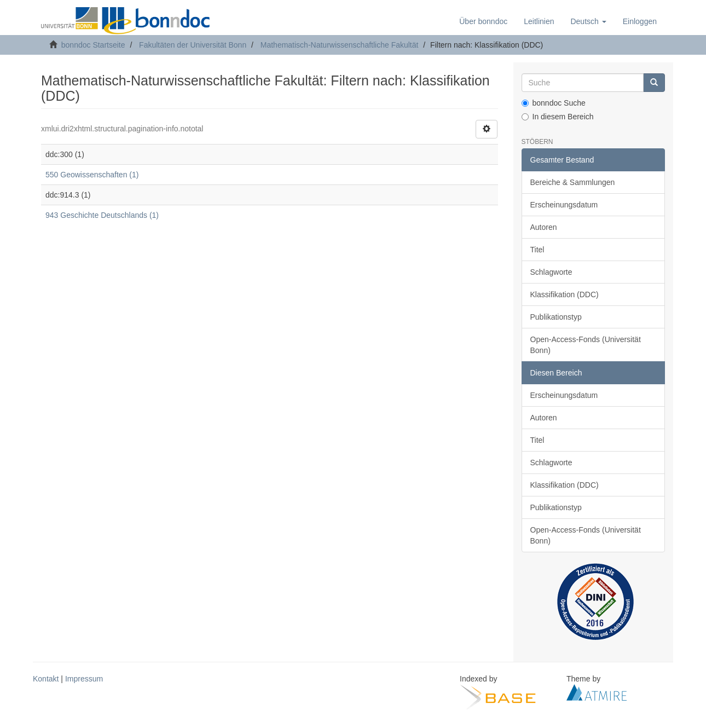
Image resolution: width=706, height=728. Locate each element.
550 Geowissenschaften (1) (92, 175)
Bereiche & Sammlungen (573, 182)
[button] (588, 21)
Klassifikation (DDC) (565, 294)
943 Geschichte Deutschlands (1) (102, 215)
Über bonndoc (483, 21)
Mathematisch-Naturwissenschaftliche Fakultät (340, 45)
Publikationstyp (556, 317)
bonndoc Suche (554, 103)
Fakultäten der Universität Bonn (193, 45)
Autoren (544, 227)
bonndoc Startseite (93, 45)
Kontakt (46, 679)
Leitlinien (539, 21)
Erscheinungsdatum (564, 205)
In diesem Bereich (558, 117)
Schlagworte (551, 272)
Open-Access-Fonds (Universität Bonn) (586, 345)
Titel (537, 250)
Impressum (84, 679)
